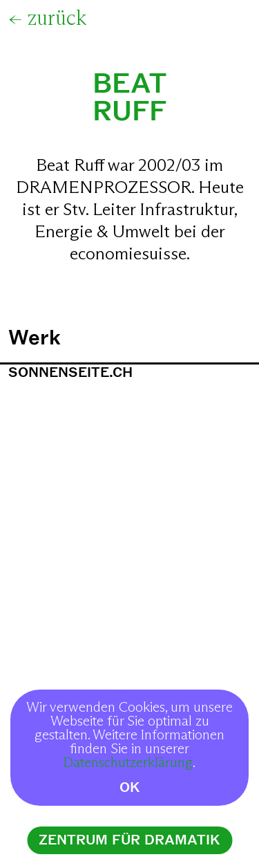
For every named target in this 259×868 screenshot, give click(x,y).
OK (130, 787)
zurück (57, 19)
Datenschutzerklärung (128, 763)
